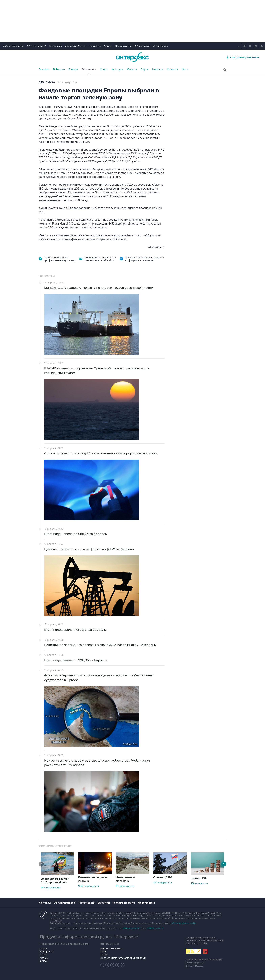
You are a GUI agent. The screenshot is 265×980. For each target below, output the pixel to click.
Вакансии (104, 903)
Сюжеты (172, 70)
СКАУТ (43, 955)
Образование (142, 46)
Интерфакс (132, 57)
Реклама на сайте (124, 903)
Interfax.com (55, 46)
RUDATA (104, 955)
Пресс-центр (87, 903)
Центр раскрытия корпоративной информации (123, 958)
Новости (158, 70)
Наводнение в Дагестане (125, 879)
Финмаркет (95, 46)
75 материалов (200, 883)
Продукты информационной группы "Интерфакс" (90, 937)
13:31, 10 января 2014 (67, 82)
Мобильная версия (13, 46)
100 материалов (162, 883)
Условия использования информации (204, 960)
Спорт (104, 70)
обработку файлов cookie (184, 923)
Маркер (44, 958)
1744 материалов (50, 888)
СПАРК (44, 948)
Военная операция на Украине (93, 879)
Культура (117, 70)
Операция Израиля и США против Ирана (55, 881)
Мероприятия (160, 46)
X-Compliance (46, 952)
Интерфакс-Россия (75, 46)
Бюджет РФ (199, 878)
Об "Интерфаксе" (36, 46)
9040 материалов (88, 886)
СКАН (103, 952)
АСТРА (43, 961)
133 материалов (125, 886)
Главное (44, 70)
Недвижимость (123, 46)
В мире (73, 70)
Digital (144, 70)
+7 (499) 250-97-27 (155, 928)
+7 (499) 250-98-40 (131, 928)
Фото (185, 70)
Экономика (89, 70)
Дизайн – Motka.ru (195, 966)
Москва (132, 70)
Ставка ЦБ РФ (163, 877)
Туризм (108, 46)
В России (59, 70)
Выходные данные (195, 963)
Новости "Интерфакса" (111, 948)
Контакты (45, 903)
